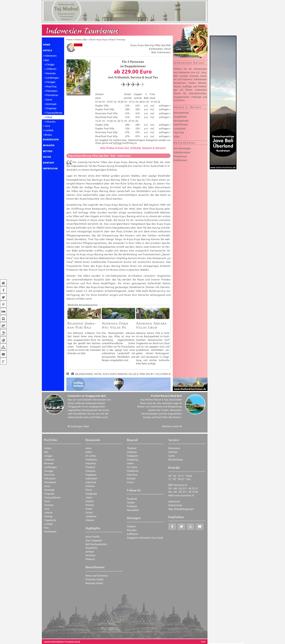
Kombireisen (180, 160)
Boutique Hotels (94, 583)
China (89, 490)
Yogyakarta (50, 520)
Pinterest (132, 506)
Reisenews (174, 448)
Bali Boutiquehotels (96, 544)
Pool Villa (179, 132)
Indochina (91, 482)
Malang (48, 516)
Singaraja (51, 108)
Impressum (174, 501)
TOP (203, 642)
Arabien (90, 501)
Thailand (90, 467)
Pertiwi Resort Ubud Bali (166, 396)
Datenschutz (175, 505)
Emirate (90, 505)
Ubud (49, 117)
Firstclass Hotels (95, 579)
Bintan (48, 135)
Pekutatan (52, 91)
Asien (89, 448)
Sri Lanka (91, 456)
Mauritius (91, 463)
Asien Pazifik (93, 537)
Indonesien (51, 55)
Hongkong (91, 494)
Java (47, 126)
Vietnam (90, 486)
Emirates (132, 530)
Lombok (49, 130)
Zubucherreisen (182, 152)
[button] (172, 527)
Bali (47, 60)
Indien (89, 452)
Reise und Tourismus (97, 576)
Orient (89, 512)
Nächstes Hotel (172, 426)
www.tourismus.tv (184, 495)
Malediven (91, 459)
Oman (89, 509)
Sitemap (173, 452)
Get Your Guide (155, 538)
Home (69, 39)
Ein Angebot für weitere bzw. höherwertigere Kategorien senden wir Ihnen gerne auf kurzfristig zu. (133, 141)
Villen (177, 136)
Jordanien (91, 516)
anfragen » (165, 105)
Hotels (78, 39)
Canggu (50, 64)
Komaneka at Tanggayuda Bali (87, 396)
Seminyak (51, 104)
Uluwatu (51, 121)
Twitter (131, 502)
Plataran (90, 559)
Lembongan (52, 78)
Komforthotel (181, 124)
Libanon (90, 520)
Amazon (131, 526)
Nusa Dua (51, 86)
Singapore (91, 475)
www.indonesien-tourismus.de (62, 642)
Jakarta (48, 512)
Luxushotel (179, 128)
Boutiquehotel (181, 112)
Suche (172, 456)
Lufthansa (132, 534)
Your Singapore (94, 540)
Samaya (90, 551)
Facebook (132, 499)
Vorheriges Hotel (78, 426)
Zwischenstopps (182, 148)
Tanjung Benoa (54, 112)
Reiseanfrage (176, 459)
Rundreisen (50, 531)
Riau (47, 528)
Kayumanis (91, 548)
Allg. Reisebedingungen (181, 509)
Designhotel (180, 117)
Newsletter (133, 510)
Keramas (51, 73)
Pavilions (91, 555)
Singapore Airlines (137, 538)
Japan (89, 497)
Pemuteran (52, 95)
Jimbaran (51, 69)
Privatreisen (180, 156)
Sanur (49, 99)
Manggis (51, 82)
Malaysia (90, 471)
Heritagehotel (181, 121)
